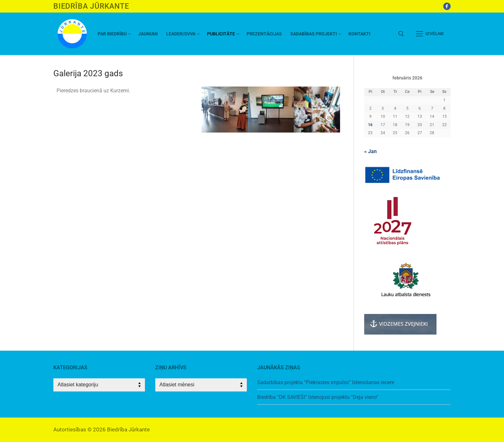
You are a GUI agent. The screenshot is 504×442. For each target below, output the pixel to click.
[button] (209, 111)
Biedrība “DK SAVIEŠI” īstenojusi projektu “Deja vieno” (318, 397)
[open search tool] (401, 34)
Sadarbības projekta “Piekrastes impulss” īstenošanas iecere (326, 382)
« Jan (370, 151)
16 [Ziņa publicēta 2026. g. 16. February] (370, 125)
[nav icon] (430, 34)
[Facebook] (447, 6)
